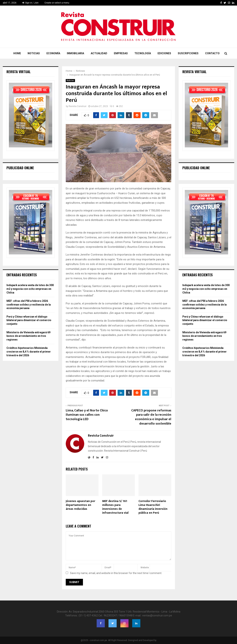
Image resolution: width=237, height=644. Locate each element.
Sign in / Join (30, 3)
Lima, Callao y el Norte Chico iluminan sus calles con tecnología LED (87, 415)
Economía (53, 53)
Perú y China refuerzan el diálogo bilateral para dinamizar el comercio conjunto (29, 320)
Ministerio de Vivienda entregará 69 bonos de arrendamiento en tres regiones (28, 336)
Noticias (34, 53)
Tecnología (143, 53)
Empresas (121, 53)
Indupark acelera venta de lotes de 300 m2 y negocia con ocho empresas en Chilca (30, 289)
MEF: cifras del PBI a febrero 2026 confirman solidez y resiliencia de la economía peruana (29, 305)
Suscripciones (188, 53)
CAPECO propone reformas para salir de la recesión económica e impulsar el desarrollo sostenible (151, 417)
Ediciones (164, 53)
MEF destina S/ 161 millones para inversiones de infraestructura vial (115, 507)
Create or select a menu (57, 3)
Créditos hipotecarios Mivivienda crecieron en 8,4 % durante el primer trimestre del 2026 (29, 352)
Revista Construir (78, 106)
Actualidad (99, 53)
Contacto (212, 53)
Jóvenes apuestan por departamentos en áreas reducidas (80, 505)
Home (17, 53)
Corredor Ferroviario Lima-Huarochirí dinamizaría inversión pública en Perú (153, 507)
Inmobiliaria (75, 53)
